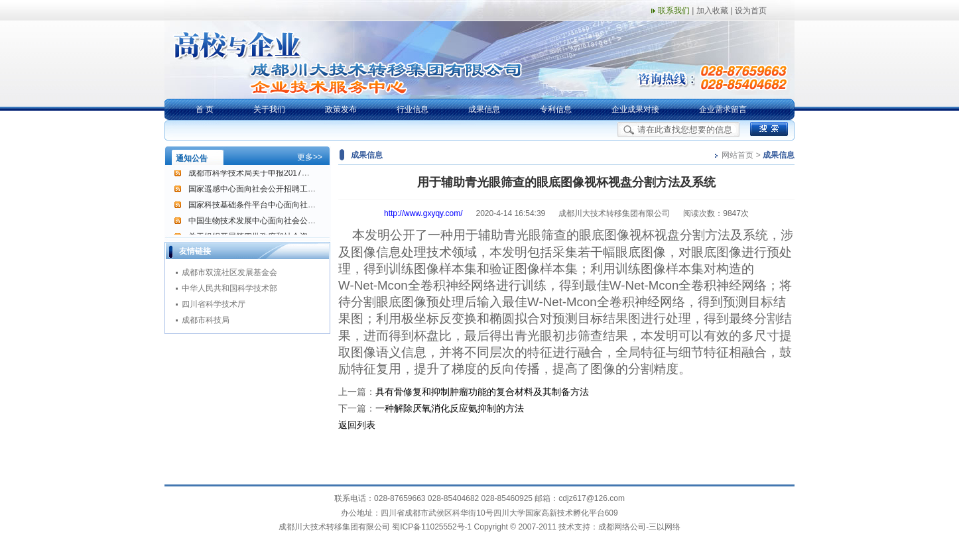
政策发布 (341, 109)
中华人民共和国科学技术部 (229, 288)
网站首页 (737, 155)
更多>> (310, 157)
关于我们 (269, 109)
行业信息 (413, 109)
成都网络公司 (622, 527)
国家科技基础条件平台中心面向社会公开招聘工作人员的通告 (296, 206)
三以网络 (665, 527)
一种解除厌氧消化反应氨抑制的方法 (450, 408)
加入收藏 (712, 11)
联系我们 (674, 11)
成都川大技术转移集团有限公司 (334, 527)
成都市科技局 (206, 320)
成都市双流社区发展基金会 (229, 272)
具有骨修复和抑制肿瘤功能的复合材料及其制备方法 (482, 392)
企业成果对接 (635, 109)
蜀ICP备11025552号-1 (432, 527)
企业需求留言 (723, 109)
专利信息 (556, 109)
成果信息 (484, 109)
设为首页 (751, 11)
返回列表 (357, 425)
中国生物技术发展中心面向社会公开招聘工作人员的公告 (288, 222)
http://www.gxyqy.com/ (423, 213)
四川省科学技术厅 (214, 304)
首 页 (205, 109)
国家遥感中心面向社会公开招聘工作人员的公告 (272, 190)
